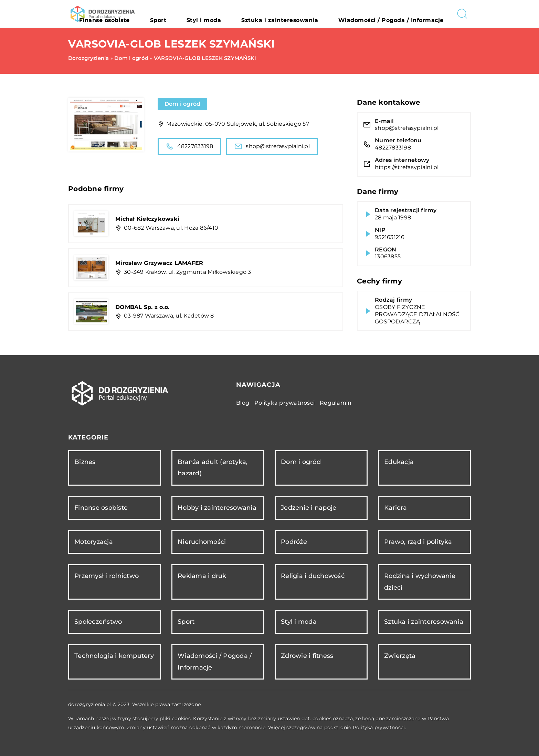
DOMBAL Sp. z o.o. (142, 307)
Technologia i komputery (114, 656)
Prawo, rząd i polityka (418, 542)
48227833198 (189, 146)
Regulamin (336, 403)
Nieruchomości (202, 542)
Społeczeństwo (98, 622)
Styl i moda (257, 14)
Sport (225, 14)
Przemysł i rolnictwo (107, 576)
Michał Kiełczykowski (147, 219)
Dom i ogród (183, 104)
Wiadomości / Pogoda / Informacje (403, 14)
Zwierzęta (400, 656)
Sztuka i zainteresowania (315, 14)
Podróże (294, 542)
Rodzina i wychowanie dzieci (420, 582)
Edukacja (399, 462)
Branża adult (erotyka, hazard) (213, 468)
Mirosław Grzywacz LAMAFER (159, 263)
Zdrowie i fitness (307, 656)
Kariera (395, 508)
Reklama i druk (202, 576)
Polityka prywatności (284, 403)
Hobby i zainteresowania (217, 508)
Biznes (85, 462)
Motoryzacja (94, 542)
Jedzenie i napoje (309, 508)
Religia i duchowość (313, 576)
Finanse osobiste (186, 14)
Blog (243, 403)
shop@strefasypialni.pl (272, 146)
